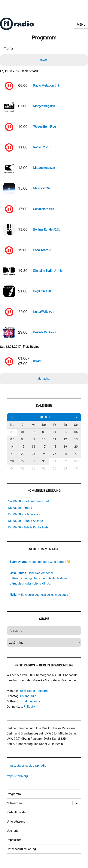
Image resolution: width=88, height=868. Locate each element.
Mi (33, 429)
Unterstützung (16, 825)
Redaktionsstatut (18, 816)
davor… (44, 60)
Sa (65, 429)
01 (23, 436)
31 (12, 436)
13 (76, 443)
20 (76, 451)
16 (33, 451)
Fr (55, 429)
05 (65, 436)
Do (44, 429)
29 (23, 465)
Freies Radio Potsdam (33, 695)
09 (33, 443)
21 (12, 458)
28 (12, 465)
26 (65, 458)
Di (23, 429)
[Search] (44, 634)
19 (65, 451)
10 (44, 443)
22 (23, 458)
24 (44, 458)
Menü (81, 25)
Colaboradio (28, 700)
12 (65, 443)
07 (12, 443)
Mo (12, 429)
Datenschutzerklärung (21, 853)
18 (55, 451)
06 (76, 436)
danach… (44, 382)
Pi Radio (29, 710)
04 (55, 436)
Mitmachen (14, 807)
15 (23, 451)
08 (23, 443)
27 (76, 458)
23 (33, 458)
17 (44, 451)
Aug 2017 (44, 421)
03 (44, 436)
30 (33, 465)
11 (55, 443)
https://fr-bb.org (17, 780)
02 (33, 436)
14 (12, 451)
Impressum (14, 844)
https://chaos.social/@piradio (27, 770)
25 (55, 458)
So (76, 429)
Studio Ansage (30, 705)
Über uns (13, 835)
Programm (14, 798)
